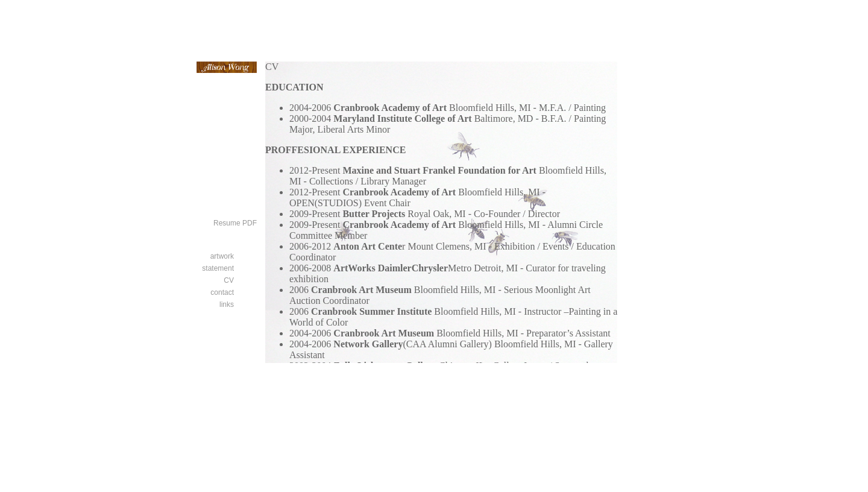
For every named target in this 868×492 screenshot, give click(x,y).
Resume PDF (235, 223)
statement (218, 268)
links (227, 304)
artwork (222, 256)
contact (222, 292)
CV (229, 280)
